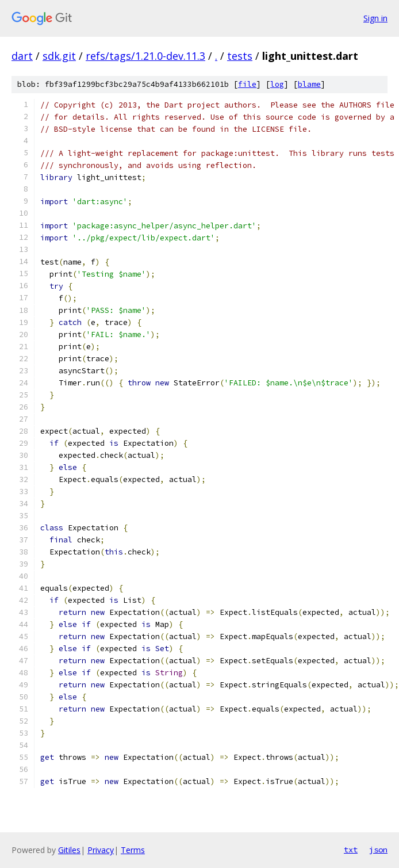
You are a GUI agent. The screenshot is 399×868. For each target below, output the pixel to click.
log (277, 84)
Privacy (101, 850)
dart (22, 56)
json (378, 850)
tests (240, 56)
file (247, 84)
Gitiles (69, 850)
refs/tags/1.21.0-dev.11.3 (145, 56)
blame (309, 84)
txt (351, 850)
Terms (133, 850)
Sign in (375, 18)
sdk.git (59, 56)
